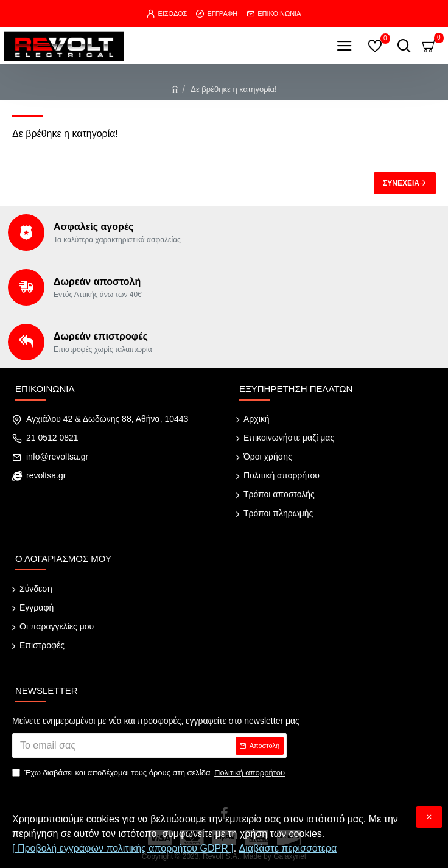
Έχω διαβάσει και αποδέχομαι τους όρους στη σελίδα (149, 773)
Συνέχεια (401, 183)
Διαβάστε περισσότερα (288, 848)
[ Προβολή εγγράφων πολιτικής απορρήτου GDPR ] (123, 848)
